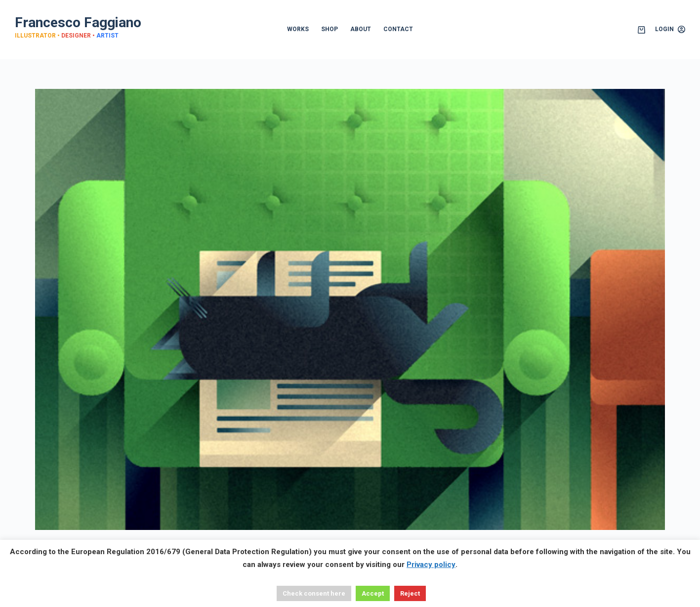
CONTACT (398, 29)
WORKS (298, 29)
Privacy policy (431, 565)
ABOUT (361, 29)
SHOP (329, 29)
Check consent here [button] (314, 593)
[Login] (670, 30)
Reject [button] (410, 593)
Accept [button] (373, 593)
